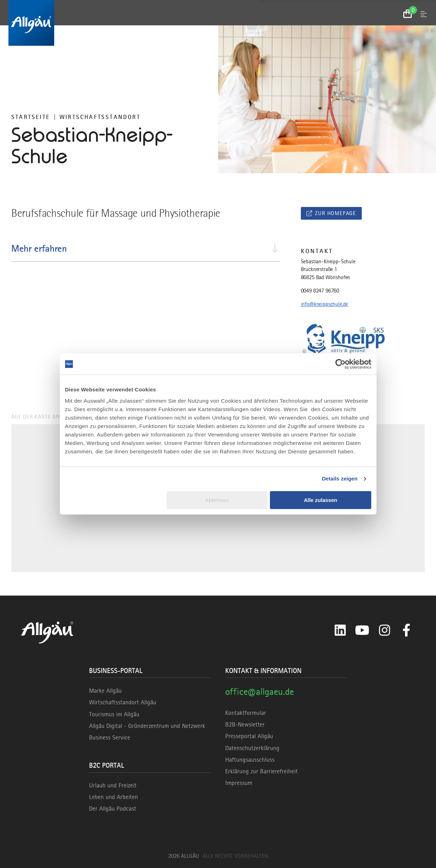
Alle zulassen (320, 500)
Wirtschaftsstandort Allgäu (123, 702)
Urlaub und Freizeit (113, 785)
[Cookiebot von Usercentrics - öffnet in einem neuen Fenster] (340, 364)
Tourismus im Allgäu (114, 714)
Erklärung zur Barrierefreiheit (261, 771)
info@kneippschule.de (325, 304)
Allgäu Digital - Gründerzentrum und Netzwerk (147, 726)
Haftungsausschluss (250, 760)
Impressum (239, 783)
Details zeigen (340, 479)
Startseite (31, 117)
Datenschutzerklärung (252, 748)
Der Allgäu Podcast (113, 809)
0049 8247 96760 (320, 291)
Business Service (110, 737)
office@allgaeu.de (260, 691)
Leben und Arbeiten (113, 797)
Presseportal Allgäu (249, 736)
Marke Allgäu (105, 691)
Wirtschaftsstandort (100, 117)
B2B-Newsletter (245, 724)
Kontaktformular (246, 713)
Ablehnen (217, 500)
